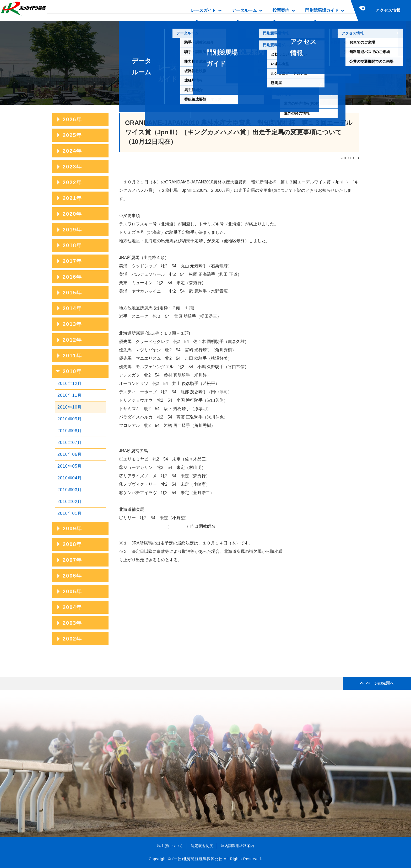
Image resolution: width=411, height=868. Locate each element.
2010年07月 (70, 443)
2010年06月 (70, 454)
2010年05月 (70, 466)
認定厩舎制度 (202, 846)
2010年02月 (70, 502)
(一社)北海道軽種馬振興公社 (197, 859)
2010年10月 (70, 407)
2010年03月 (70, 490)
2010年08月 (70, 431)
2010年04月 (70, 478)
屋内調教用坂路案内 (237, 846)
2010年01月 (70, 513)
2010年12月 (70, 383)
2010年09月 (70, 419)
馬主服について (170, 846)
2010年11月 (70, 395)
